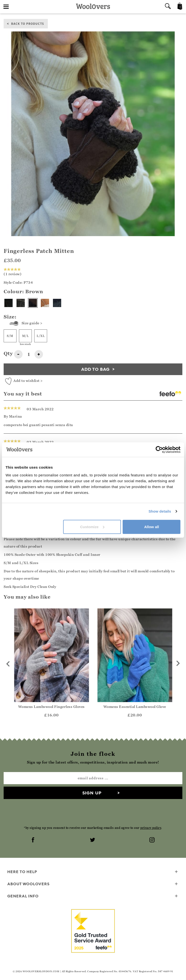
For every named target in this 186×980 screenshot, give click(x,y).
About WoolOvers (93, 884)
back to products (28, 23)
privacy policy (151, 828)
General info (93, 896)
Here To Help (93, 872)
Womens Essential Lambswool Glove (135, 707)
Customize (92, 527)
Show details (160, 511)
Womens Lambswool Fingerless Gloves (51, 707)
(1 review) (13, 272)
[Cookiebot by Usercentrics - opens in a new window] (159, 450)
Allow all (152, 527)
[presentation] (93, 812)
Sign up (92, 793)
